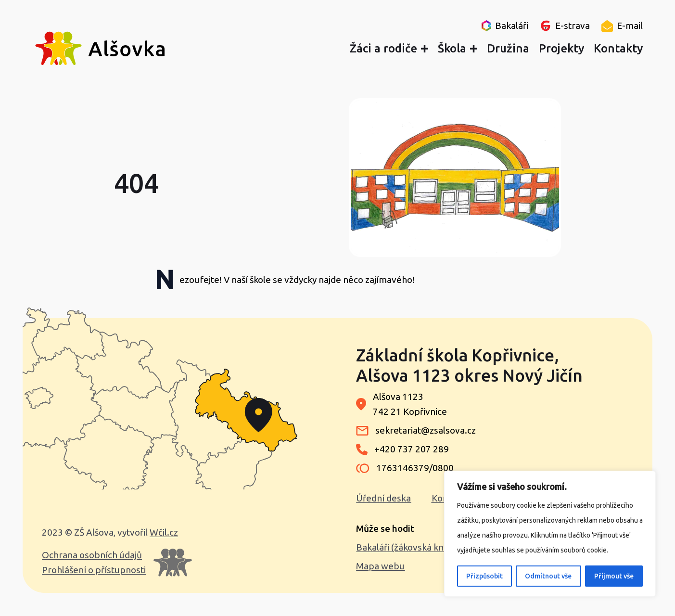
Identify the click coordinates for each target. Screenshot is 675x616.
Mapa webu (380, 566)
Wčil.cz (164, 532)
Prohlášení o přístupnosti (94, 570)
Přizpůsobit (484, 576)
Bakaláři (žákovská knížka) (409, 547)
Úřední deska (383, 498)
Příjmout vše (614, 576)
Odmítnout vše (548, 576)
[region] (550, 534)
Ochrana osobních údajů (92, 555)
